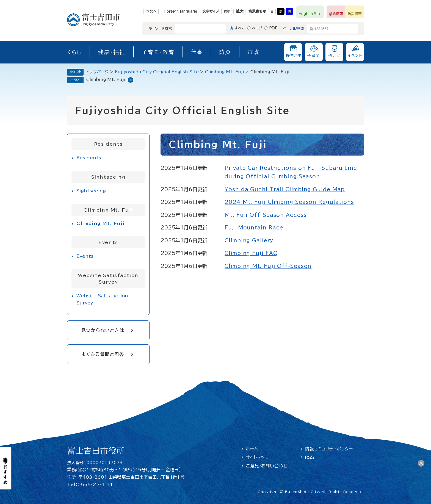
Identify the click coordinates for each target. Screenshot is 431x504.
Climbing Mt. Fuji (225, 72)
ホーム (252, 449)
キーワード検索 (160, 28)
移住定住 (293, 56)
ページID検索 (294, 28)
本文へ (151, 11)
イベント (355, 56)
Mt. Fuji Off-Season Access (266, 215)
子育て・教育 (158, 52)
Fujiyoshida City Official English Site (157, 72)
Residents (89, 158)
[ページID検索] (328, 29)
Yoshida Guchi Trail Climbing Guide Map (285, 189)
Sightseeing (91, 191)
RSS (310, 457)
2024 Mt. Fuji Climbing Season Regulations (289, 202)
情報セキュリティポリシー (329, 449)
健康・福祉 (112, 52)
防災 (225, 52)
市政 (253, 52)
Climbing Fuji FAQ (251, 253)
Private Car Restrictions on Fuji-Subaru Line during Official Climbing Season (291, 172)
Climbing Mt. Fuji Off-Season (268, 266)
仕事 (197, 52)
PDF (273, 28)
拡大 (240, 11)
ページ (257, 28)
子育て (314, 56)
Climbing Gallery (249, 240)
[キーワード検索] (195, 29)
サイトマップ (257, 457)
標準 (227, 11)
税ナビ (334, 56)
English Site (310, 14)
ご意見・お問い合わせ (267, 466)
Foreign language (181, 11)
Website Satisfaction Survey (102, 299)
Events (85, 256)
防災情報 (355, 14)
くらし (74, 52)
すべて (240, 28)
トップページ (97, 72)
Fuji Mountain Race (254, 228)
